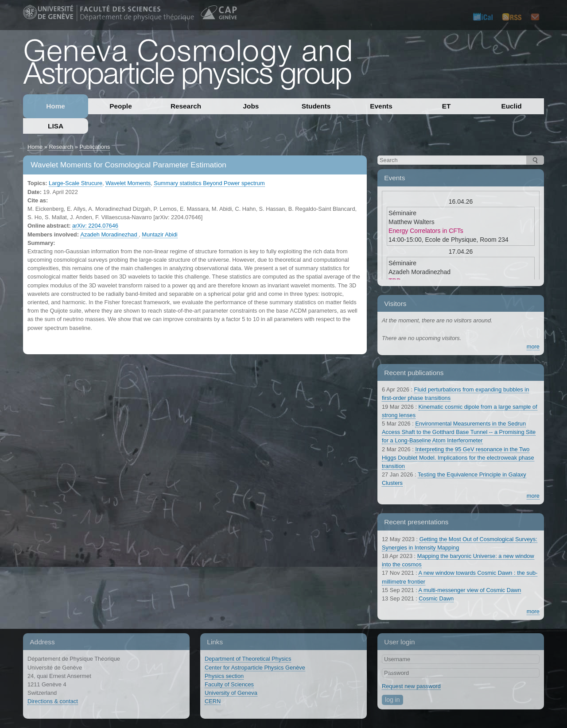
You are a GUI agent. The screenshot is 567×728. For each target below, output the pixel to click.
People (120, 106)
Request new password (411, 686)
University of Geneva (231, 693)
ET (447, 106)
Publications (95, 147)
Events (381, 106)
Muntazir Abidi (159, 234)
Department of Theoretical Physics (248, 659)
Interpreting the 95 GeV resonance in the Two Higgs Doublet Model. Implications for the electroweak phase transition (458, 458)
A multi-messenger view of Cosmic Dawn (470, 590)
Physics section (224, 676)
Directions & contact (53, 701)
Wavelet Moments (128, 183)
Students (316, 106)
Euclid (511, 106)
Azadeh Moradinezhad (109, 234)
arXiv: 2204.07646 (95, 226)
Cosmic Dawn (436, 598)
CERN (213, 701)
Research (186, 106)
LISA (56, 126)
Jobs (251, 106)
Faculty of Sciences (229, 684)
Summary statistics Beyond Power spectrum (209, 183)
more (533, 347)
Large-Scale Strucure (76, 183)
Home (56, 106)
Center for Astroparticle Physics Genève (255, 668)
